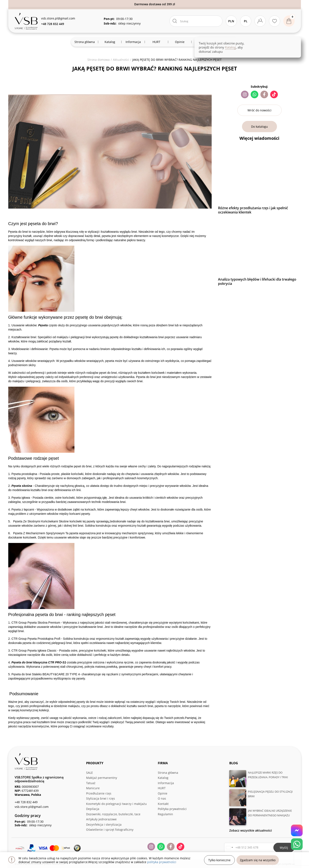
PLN (231, 21)
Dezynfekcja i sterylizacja (104, 824)
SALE (89, 773)
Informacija (166, 783)
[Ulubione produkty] (275, 21)
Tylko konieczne (219, 860)
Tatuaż (91, 783)
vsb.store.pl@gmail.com (58, 18)
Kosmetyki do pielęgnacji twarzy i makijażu (116, 804)
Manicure (93, 788)
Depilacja (93, 809)
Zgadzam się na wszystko (258, 860)
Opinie (163, 793)
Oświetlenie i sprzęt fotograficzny (110, 830)
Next (304, 218)
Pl (246, 21)
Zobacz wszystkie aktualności (251, 830)
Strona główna (168, 773)
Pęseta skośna (22, 486)
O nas (162, 798)
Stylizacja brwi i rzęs (101, 798)
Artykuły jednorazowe (101, 819)
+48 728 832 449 (26, 802)
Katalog (163, 778)
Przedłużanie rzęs (99, 793)
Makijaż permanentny (102, 778)
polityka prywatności (162, 862)
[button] (229, 848)
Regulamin (165, 814)
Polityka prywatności (172, 809)
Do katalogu (259, 127)
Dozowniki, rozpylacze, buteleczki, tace (113, 814)
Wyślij (284, 848)
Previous (215, 218)
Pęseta (43, 325)
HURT (162, 788)
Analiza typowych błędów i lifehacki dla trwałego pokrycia (257, 281)
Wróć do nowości (259, 110)
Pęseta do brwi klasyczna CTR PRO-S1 (39, 662)
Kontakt (163, 804)
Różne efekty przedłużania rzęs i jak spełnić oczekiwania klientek (253, 210)
